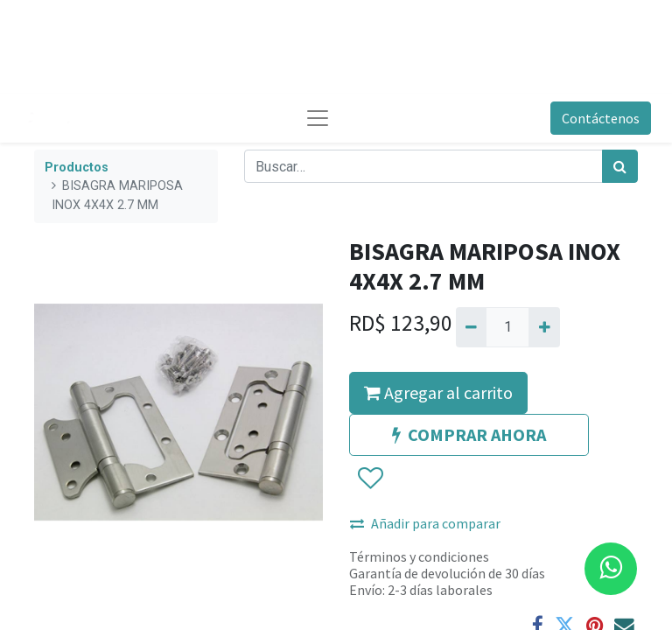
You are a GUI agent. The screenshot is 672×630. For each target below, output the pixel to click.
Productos (77, 168)
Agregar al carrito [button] (438, 392)
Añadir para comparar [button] (425, 523)
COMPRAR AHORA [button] (469, 434)
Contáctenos (601, 118)
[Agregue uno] (544, 327)
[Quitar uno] (471, 327)
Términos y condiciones (419, 556)
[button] (370, 479)
